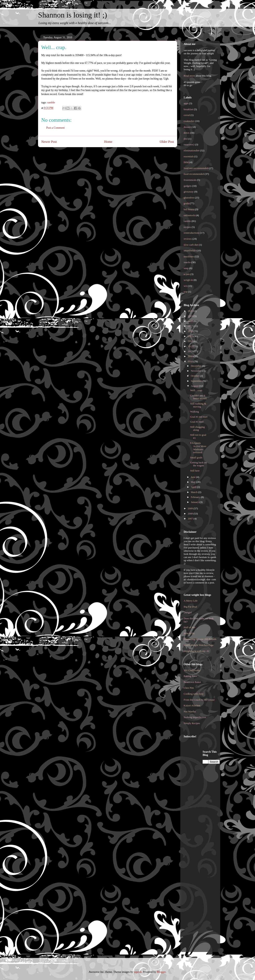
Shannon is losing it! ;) (73, 15)
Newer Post (49, 142)
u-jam (187, 274)
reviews (188, 239)
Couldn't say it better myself (198, 397)
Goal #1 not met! (199, 417)
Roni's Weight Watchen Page (199, 645)
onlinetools (189, 215)
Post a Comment (55, 128)
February (196, 497)
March (195, 492)
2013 (191, 346)
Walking (194, 412)
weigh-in (188, 280)
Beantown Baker (192, 682)
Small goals (196, 457)
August (195, 386)
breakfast (188, 109)
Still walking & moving (198, 405)
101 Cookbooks (192, 670)
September (197, 381)
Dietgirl (188, 612)
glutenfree (189, 198)
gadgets (188, 186)
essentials (189, 156)
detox (187, 133)
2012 (191, 351)
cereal (187, 115)
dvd (186, 139)
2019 (191, 316)
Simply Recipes (192, 723)
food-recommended (194, 174)
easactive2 (189, 144)
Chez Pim (189, 688)
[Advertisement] (200, 810)
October (195, 376)
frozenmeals (190, 180)
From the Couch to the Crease (199, 700)
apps (186, 103)
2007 (191, 519)
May (194, 482)
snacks (187, 262)
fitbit (186, 162)
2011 (191, 356)
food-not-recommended (196, 168)
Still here (195, 471)
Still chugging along (197, 428)
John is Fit (189, 633)
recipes (187, 227)
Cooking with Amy (194, 694)
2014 (191, 341)
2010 (191, 361)
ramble (51, 103)
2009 (191, 508)
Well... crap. (196, 390)
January (195, 502)
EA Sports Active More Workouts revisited (198, 448)
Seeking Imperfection (195, 717)
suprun (138, 972)
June (194, 477)
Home (108, 142)
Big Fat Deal (190, 607)
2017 (191, 326)
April (194, 487)
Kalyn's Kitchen (192, 705)
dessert (187, 127)
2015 (191, 336)
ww (186, 292)
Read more (189, 76)
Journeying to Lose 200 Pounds (200, 639)
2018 (191, 321)
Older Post (167, 142)
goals (186, 203)
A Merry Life (191, 601)
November (197, 371)
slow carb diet (191, 245)
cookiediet (189, 121)
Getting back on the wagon (198, 464)
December (197, 366)
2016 (191, 331)
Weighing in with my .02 (197, 651)
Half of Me (189, 627)
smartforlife (190, 250)
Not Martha (190, 711)
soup (186, 268)
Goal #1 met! (197, 422)
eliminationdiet (192, 150)
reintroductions (192, 233)
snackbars (189, 256)
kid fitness (189, 209)
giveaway (189, 192)
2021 (191, 311)
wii (185, 286)
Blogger (161, 972)
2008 (191, 514)
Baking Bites (190, 676)
